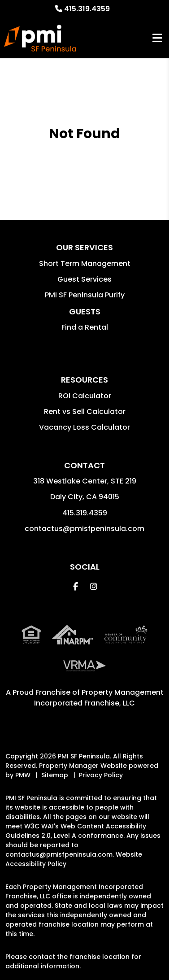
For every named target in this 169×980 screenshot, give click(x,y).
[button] (76, 586)
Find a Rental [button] (85, 327)
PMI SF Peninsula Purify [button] (85, 295)
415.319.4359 (87, 9)
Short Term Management (85, 264)
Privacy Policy (101, 775)
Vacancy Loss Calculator (84, 427)
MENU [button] (157, 38)
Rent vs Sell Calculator (85, 412)
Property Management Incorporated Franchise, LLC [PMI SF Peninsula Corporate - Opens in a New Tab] (99, 698)
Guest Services (84, 279)
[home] (40, 38)
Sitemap (55, 775)
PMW (23, 775)
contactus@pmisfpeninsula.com (84, 529)
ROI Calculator (85, 396)
